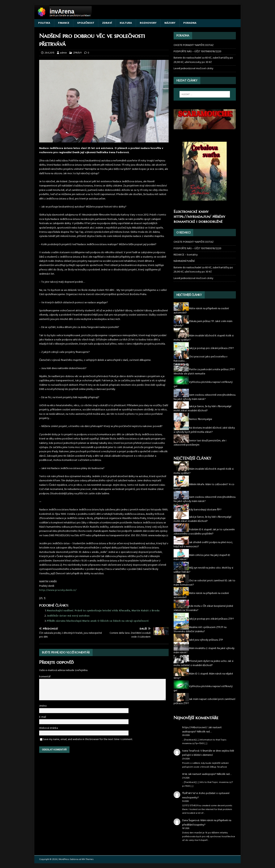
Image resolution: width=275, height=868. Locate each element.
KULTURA (126, 23)
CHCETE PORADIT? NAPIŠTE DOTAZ (194, 45)
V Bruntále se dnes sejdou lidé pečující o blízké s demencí (208, 753)
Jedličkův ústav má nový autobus (68, 616)
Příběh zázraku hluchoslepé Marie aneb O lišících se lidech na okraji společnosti (98, 621)
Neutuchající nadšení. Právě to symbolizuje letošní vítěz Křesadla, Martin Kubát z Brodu (103, 611)
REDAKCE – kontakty (186, 255)
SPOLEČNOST (86, 23)
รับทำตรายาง (190, 793)
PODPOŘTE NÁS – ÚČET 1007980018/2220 (198, 52)
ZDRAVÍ (107, 23)
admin (63, 53)
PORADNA (190, 23)
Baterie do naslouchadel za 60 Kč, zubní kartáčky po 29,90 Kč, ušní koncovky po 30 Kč (203, 60)
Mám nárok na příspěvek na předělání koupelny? (207, 823)
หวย (185, 774)
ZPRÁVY (77, 53)
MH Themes (88, 859)
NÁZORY (170, 23)
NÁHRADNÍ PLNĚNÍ (184, 261)
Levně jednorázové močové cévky (193, 69)
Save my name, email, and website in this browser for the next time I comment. (88, 739)
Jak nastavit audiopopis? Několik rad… (202, 730)
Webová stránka (49, 728)
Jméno (43, 706)
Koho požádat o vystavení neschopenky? (206, 795)
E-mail (43, 717)
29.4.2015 (49, 53)
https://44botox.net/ (195, 728)
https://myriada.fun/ (192, 217)
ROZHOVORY (148, 23)
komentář (45, 677)
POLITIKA (44, 23)
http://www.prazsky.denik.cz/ (58, 590)
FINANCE (64, 23)
